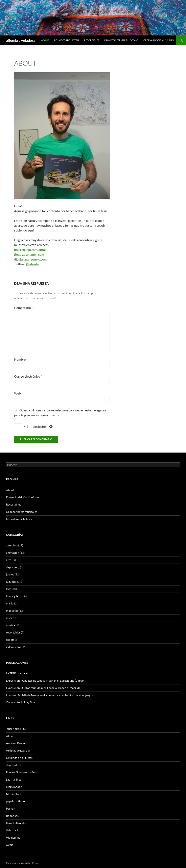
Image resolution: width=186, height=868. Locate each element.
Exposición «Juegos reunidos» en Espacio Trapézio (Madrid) (43, 688)
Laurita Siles (14, 779)
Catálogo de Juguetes (19, 758)
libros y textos (15, 596)
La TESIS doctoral (17, 673)
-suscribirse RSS (16, 729)
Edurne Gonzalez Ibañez (21, 772)
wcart (10, 845)
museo (10, 618)
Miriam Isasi (14, 794)
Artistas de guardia (18, 750)
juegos (10, 574)
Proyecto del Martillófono (121, 40)
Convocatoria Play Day (20, 702)
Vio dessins (13, 837)
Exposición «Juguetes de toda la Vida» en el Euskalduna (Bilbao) (45, 681)
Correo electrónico (28, 376)
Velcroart (12, 830)
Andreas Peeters (16, 743)
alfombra (12, 545)
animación (13, 553)
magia (10, 603)
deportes (12, 567)
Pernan (11, 808)
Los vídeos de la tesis (67, 40)
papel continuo (15, 801)
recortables (13, 632)
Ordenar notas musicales (159, 40)
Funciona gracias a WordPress (22, 863)
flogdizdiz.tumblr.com (29, 254)
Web (17, 393)
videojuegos (14, 647)
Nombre (21, 359)
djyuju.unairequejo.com (30, 259)
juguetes (11, 582)
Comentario (23, 308)
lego (9, 589)
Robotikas (12, 816)
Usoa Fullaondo (16, 823)
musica (10, 625)
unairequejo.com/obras (30, 250)
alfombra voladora (21, 40)
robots (10, 640)
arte (9, 560)
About (45, 40)
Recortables (92, 40)
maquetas (12, 611)
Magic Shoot (14, 787)
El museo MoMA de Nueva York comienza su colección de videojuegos (50, 695)
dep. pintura (14, 765)
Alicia (10, 736)
